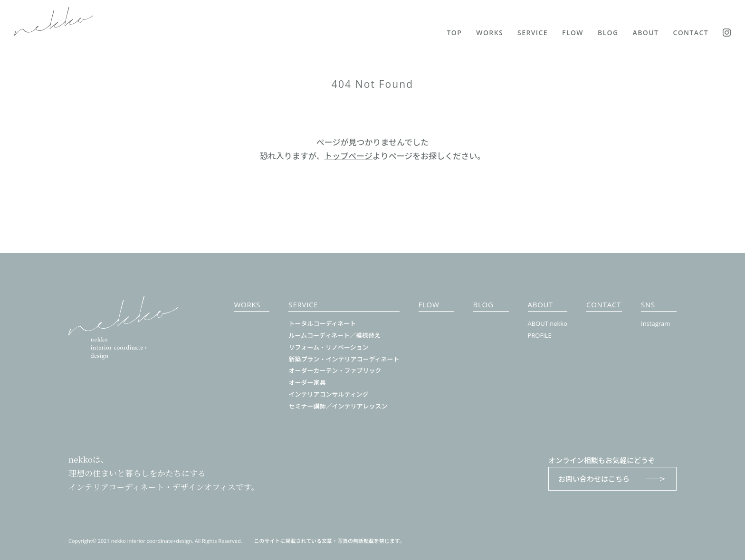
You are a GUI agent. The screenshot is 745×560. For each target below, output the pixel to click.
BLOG (608, 33)
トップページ (348, 156)
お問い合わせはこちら (612, 479)
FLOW (573, 33)
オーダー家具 (307, 382)
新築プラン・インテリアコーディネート (344, 359)
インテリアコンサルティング (328, 394)
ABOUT (646, 33)
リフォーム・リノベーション (328, 347)
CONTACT (691, 33)
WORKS (490, 33)
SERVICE (533, 33)
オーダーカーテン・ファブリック (335, 370)
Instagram (655, 323)
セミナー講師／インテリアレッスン (338, 406)
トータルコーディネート (322, 323)
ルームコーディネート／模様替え (334, 335)
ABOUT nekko (548, 323)
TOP (455, 33)
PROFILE (540, 335)
